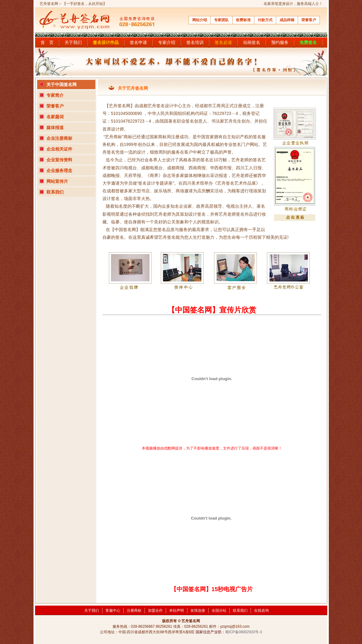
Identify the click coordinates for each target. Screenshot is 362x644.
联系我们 (55, 192)
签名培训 (195, 42)
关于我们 (73, 42)
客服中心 (113, 611)
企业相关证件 (59, 149)
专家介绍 (167, 42)
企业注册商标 (59, 138)
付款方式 (265, 20)
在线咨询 (261, 611)
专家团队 (221, 20)
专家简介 (55, 95)
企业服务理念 (59, 171)
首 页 (47, 42)
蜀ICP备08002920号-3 (244, 632)
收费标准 (243, 20)
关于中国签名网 (62, 84)
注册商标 (134, 611)
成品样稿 (287, 20)
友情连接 (198, 611)
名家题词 (55, 117)
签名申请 (138, 42)
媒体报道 (55, 128)
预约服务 (280, 42)
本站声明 (177, 611)
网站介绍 (200, 20)
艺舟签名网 (49, 4)
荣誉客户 (309, 20)
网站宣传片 (57, 181)
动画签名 (252, 42)
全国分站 (219, 611)
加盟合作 (155, 611)
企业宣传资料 (59, 160)
